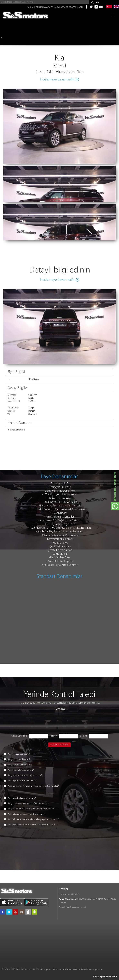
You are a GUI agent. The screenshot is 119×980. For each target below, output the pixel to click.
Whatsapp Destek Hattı (69, 7)
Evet (57, 709)
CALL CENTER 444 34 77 (40, 7)
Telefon (54, 736)
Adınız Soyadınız (19, 736)
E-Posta (84, 736)
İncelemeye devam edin (57, 80)
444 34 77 (75, 894)
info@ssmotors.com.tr (76, 907)
